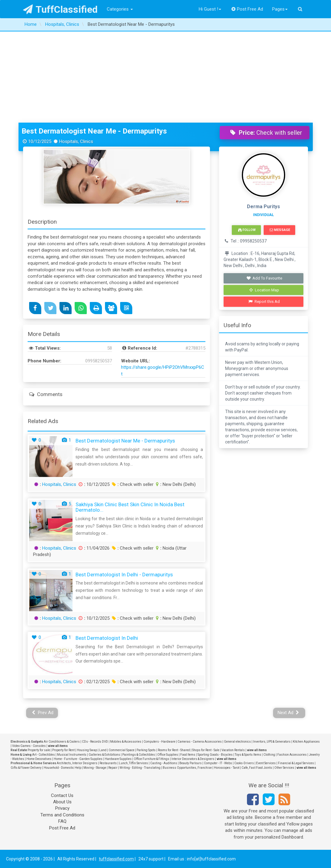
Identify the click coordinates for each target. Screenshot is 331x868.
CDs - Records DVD (95, 742)
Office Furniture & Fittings (152, 759)
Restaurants (108, 763)
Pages (280, 9)
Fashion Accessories (292, 755)
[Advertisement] (165, 77)
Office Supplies (168, 755)
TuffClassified (61, 9)
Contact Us (62, 795)
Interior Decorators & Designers (193, 759)
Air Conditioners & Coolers (62, 742)
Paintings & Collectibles (139, 755)
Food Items (188, 755)
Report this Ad (264, 302)
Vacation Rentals (233, 750)
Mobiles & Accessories (126, 742)
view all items (58, 746)
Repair (113, 768)
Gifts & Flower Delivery (26, 768)
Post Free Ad (247, 9)
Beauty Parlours (191, 763)
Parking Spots (146, 750)
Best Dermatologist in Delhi (107, 638)
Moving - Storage (95, 768)
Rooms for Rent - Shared (174, 750)
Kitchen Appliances (306, 742)
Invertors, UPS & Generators (272, 742)
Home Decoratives (39, 759)
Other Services (284, 768)
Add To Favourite (264, 278)
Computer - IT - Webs (218, 763)
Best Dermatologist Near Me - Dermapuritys (94, 131)
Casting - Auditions (164, 763)
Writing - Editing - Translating (140, 768)
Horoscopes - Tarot (227, 768)
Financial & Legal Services (296, 763)
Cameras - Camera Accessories (200, 742)
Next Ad (289, 713)
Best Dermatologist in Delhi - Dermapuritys (124, 575)
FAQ (62, 821)
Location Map (264, 290)
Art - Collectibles (44, 755)
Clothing (269, 755)
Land (103, 750)
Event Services (266, 763)
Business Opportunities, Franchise (187, 768)
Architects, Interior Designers (77, 763)
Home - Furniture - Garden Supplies (78, 759)
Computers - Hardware (159, 742)
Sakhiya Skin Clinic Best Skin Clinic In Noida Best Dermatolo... (130, 507)
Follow (247, 230)
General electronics (237, 742)
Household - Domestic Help (62, 768)
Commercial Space (122, 750)
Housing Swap (87, 750)
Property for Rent (63, 750)
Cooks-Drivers (244, 763)
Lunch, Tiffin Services (133, 763)
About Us (62, 802)
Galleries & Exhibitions (104, 755)
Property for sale (39, 750)
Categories (120, 9)
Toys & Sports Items (248, 755)
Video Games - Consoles (29, 746)
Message (280, 230)
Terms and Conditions (62, 815)
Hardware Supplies (118, 759)
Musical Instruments (72, 755)
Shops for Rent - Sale (206, 750)
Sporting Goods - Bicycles (215, 755)
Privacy (62, 808)
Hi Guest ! (210, 9)
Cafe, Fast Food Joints (257, 768)
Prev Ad (43, 713)
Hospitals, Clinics (59, 484)
